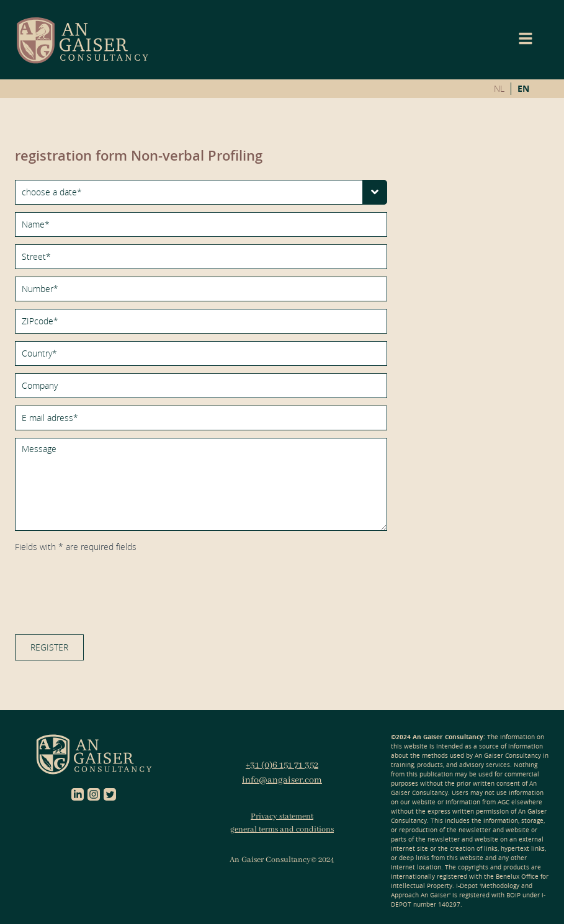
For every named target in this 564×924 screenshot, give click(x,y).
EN (523, 89)
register (49, 647)
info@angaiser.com (282, 780)
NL (499, 89)
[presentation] (109, 587)
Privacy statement (282, 816)
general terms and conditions (282, 829)
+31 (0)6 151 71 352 (282, 765)
